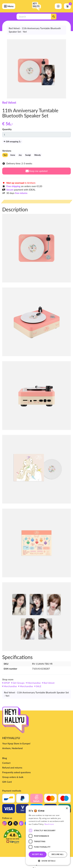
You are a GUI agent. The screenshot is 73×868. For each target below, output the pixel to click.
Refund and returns (12, 768)
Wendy (38, 155)
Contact (6, 763)
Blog (5, 758)
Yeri (5, 155)
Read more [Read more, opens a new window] (49, 824)
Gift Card (7, 782)
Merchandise (33, 683)
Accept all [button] (38, 854)
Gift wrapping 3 (12, 141)
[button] (48, 861)
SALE (38, 686)
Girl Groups (18, 683)
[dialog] (48, 835)
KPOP (6, 683)
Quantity (7, 129)
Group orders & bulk (13, 777)
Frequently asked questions (16, 772)
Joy (20, 155)
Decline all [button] (58, 854)
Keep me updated (37, 171)
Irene (13, 155)
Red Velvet (9, 102)
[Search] (54, 17)
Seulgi (28, 155)
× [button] (67, 808)
